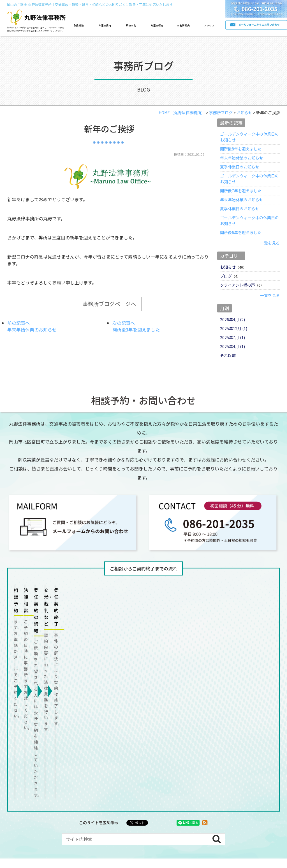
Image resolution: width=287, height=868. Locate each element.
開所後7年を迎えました (241, 191)
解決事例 (131, 25)
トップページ (29, 738)
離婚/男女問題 (66, 752)
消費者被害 (34, 775)
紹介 (168, 738)
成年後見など (228, 752)
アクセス (209, 25)
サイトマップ (150, 813)
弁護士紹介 (157, 25)
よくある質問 (60, 813)
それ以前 (228, 355)
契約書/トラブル (130, 763)
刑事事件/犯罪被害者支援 (46, 763)
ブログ (226, 276)
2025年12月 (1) (234, 328)
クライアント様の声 (238, 285)
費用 (100, 738)
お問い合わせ (23, 813)
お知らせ (228, 267)
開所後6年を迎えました (241, 232)
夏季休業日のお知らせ (240, 167)
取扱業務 (79, 25)
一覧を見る (270, 243)
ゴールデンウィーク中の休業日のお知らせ (249, 137)
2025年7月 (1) (232, 337)
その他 (63, 775)
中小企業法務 (171, 763)
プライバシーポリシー (105, 813)
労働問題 (195, 752)
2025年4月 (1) (232, 346)
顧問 (92, 763)
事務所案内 (183, 25)
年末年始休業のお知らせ (242, 158)
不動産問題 (163, 752)
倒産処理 (234, 763)
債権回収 (204, 763)
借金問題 (100, 752)
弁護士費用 (105, 25)
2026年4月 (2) (232, 319)
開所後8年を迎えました (241, 149)
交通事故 (32, 752)
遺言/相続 (131, 752)
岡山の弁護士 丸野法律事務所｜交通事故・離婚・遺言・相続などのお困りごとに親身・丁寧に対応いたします (90, 4)
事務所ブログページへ (109, 304)
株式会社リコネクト (201, 832)
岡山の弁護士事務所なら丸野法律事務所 (113, 832)
